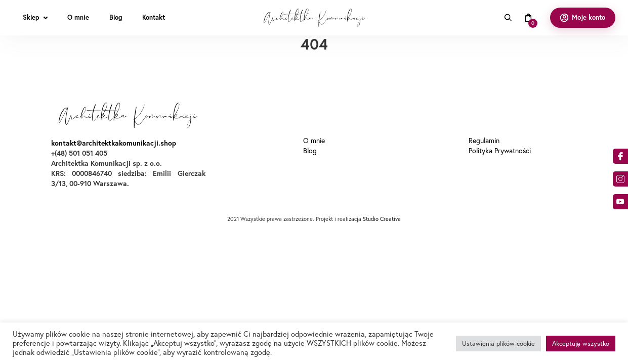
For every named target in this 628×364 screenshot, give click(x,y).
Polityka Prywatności (500, 151)
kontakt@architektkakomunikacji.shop (114, 143)
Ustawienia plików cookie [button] (498, 343)
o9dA (620, 202)
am (620, 179)
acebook (620, 156)
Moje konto (589, 17)
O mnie (314, 141)
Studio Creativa (382, 219)
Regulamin (484, 141)
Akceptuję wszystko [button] (581, 343)
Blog (310, 151)
